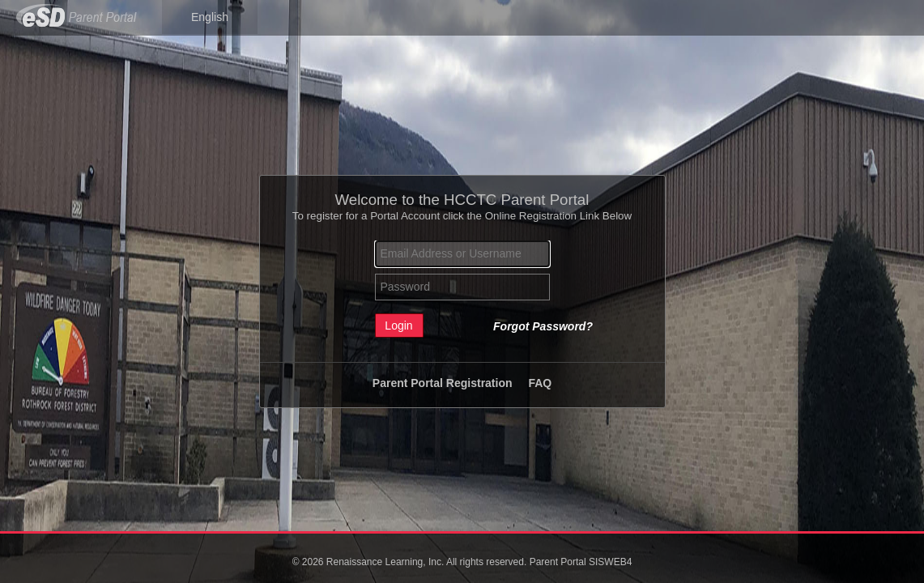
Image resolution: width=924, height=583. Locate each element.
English (210, 17)
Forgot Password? (543, 326)
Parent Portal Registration (443, 383)
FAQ (540, 383)
